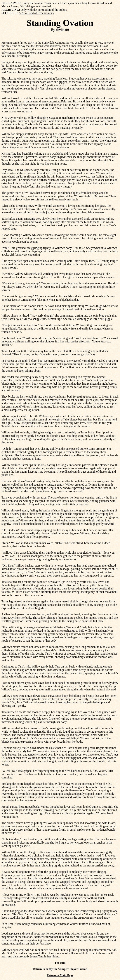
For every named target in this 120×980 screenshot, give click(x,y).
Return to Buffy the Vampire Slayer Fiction (60, 969)
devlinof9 (62, 30)
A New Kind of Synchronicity (36, 13)
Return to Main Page (60, 975)
